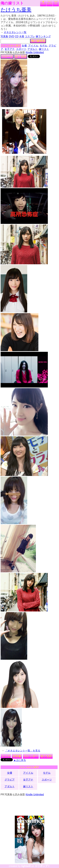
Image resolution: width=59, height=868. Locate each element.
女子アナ (10, 49)
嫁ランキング (43, 36)
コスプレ (30, 36)
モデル (43, 46)
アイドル (33, 46)
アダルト (32, 49)
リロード (7, 56)
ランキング (50, 3)
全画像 (17, 756)
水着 (22, 36)
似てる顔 (21, 56)
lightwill (26, 866)
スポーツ (21, 49)
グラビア (10, 780)
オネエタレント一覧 (15, 32)
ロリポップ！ (42, 866)
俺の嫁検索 (38, 41)
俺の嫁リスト (12, 3)
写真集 (4, 36)
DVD (11, 36)
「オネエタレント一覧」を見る (23, 751)
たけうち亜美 (16, 10)
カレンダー (31, 756)
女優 (24, 46)
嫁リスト (43, 3)
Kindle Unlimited (35, 52)
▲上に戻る (20, 760)
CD (17, 36)
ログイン (56, 3)
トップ (6, 756)
